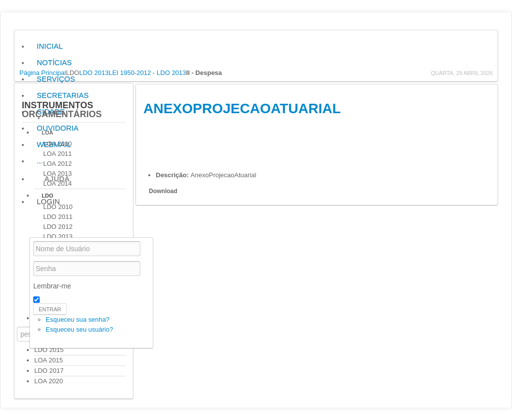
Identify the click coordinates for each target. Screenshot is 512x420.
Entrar (50, 309)
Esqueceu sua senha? (78, 319)
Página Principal (43, 73)
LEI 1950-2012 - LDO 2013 (147, 73)
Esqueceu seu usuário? (79, 329)
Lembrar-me (52, 286)
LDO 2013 (94, 73)
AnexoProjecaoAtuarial (242, 108)
